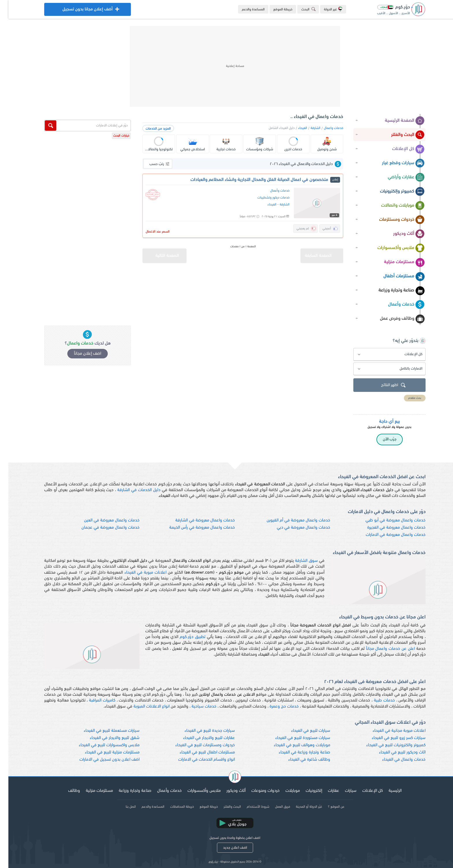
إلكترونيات (306, 791)
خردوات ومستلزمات (393, 220)
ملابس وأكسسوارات (393, 248)
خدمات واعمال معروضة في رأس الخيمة (194, 528)
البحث (301, 9)
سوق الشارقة (298, 561)
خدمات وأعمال (398, 305)
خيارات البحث (113, 136)
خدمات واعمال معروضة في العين (103, 520)
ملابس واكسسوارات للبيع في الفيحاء (101, 745)
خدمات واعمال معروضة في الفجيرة (388, 528)
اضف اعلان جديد (227, 848)
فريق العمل (274, 807)
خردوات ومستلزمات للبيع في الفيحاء (197, 745)
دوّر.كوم (205, 862)
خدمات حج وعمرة (276, 707)
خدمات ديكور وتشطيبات (265, 198)
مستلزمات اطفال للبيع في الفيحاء (199, 752)
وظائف (66, 791)
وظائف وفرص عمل (394, 319)
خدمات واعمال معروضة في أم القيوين (290, 520)
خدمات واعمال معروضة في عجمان (102, 528)
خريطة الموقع (274, 10)
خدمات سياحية (196, 707)
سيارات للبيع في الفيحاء (302, 731)
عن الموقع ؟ (328, 807)
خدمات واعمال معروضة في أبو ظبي (387, 520)
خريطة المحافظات (174, 807)
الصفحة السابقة (316, 253)
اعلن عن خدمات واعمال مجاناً (382, 649)
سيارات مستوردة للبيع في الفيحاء (294, 738)
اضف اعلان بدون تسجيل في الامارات (101, 760)
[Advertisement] (226, 66)
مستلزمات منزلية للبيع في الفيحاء (104, 752)
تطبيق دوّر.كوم (184, 637)
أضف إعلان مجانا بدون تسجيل (79, 11)
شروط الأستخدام (250, 807)
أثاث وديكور (401, 234)
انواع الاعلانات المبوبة (143, 707)
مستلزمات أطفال (396, 276)
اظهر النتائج (386, 385)
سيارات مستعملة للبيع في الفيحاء (103, 731)
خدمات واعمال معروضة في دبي (295, 528)
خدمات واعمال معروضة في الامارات (387, 535)
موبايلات (284, 791)
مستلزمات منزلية (396, 262)
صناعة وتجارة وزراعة (393, 291)
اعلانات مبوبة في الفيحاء (137, 573)
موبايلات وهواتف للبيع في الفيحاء (294, 745)
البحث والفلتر (400, 135)
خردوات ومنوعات (257, 791)
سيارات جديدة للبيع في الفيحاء (201, 731)
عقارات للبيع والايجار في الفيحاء (201, 738)
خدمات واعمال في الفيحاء (396, 760)
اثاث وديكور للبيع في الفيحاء (394, 752)
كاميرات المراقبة (94, 700)
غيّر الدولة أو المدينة (301, 807)
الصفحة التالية (152, 253)
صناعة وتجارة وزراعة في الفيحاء (296, 752)
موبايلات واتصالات (394, 206)
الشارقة (307, 128)
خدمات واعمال (325, 128)
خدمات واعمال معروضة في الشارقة (197, 520)
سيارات (342, 791)
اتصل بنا (122, 807)
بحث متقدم (406, 398)
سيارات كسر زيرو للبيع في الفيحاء (390, 738)
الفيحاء (294, 128)
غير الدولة (325, 9)
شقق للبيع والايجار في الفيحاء (106, 738)
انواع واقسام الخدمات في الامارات (198, 760)
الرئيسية (387, 791)
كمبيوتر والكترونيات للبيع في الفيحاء (388, 745)
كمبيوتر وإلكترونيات (394, 192)
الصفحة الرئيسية (396, 121)
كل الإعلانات (400, 149)
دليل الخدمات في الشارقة (130, 490)
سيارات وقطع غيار (395, 163)
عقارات (325, 791)
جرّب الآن (381, 439)
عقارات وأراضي (398, 177)
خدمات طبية (376, 700)
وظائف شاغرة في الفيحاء (301, 760)
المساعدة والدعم (245, 10)
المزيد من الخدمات (150, 129)
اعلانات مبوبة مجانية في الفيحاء (391, 731)
